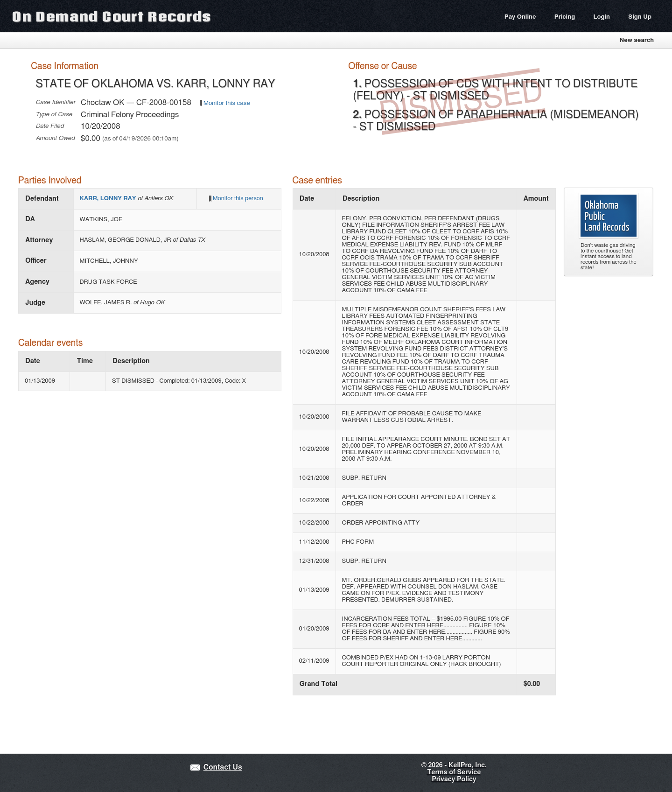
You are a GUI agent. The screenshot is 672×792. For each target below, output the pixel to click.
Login (602, 17)
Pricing (565, 17)
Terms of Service (454, 772)
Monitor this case (227, 103)
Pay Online (520, 17)
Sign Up (640, 17)
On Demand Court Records (112, 16)
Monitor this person (238, 199)
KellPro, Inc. (467, 765)
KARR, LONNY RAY (109, 199)
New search (637, 40)
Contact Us (223, 767)
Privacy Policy (454, 779)
